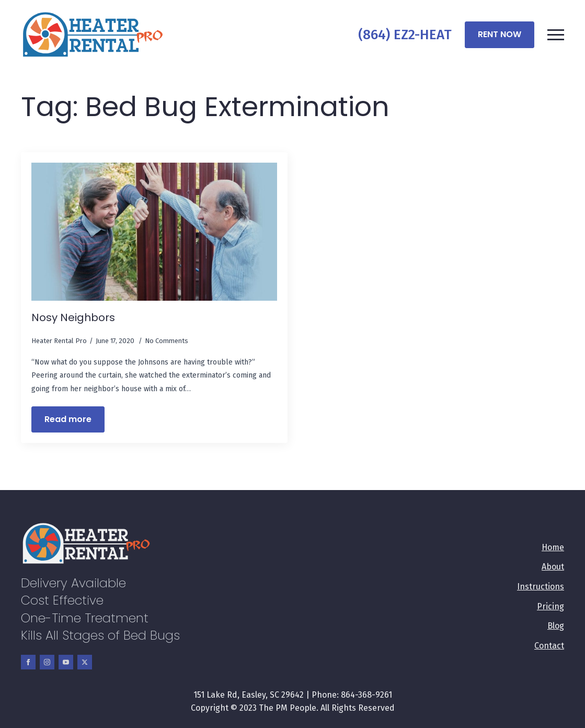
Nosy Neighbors (73, 317)
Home (553, 547)
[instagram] (47, 662)
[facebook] (28, 662)
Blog (556, 626)
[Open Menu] (556, 35)
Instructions (541, 587)
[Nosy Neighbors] (154, 232)
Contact (549, 646)
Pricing (550, 606)
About (553, 567)
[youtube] (66, 662)
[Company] (93, 35)
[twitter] (85, 662)
